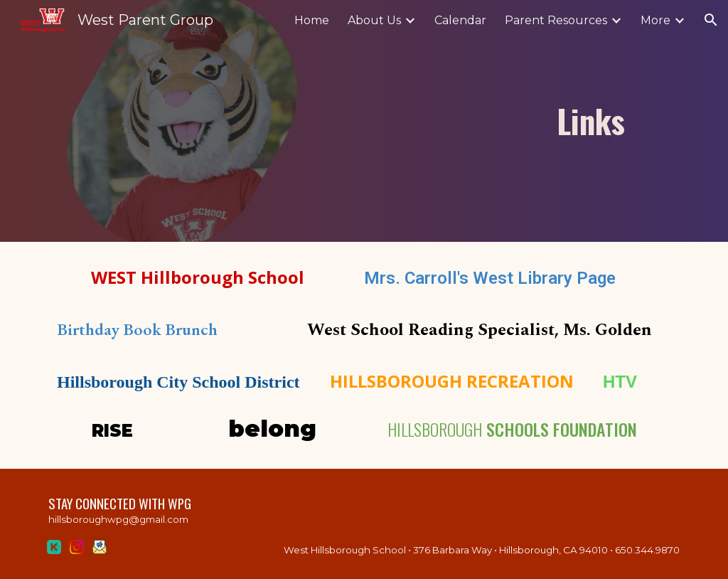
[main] (446, 121)
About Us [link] (374, 20)
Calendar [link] (460, 20)
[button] (711, 20)
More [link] (655, 20)
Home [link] (312, 20)
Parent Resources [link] (556, 20)
